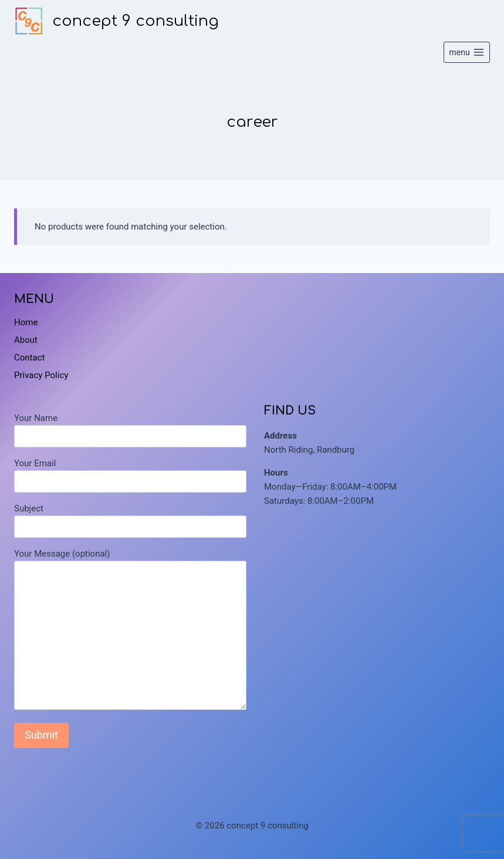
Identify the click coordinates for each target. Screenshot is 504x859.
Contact (29, 358)
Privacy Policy (41, 375)
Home (26, 322)
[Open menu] (467, 52)
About (26, 340)
